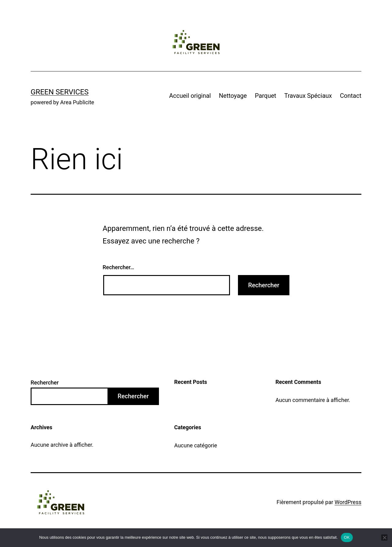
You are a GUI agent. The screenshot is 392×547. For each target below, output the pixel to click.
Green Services (60, 92)
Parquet (266, 96)
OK (347, 537)
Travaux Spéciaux (308, 96)
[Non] (384, 537)
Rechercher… (118, 267)
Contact (351, 96)
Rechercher (45, 383)
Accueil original (190, 96)
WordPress (348, 502)
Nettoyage (233, 96)
